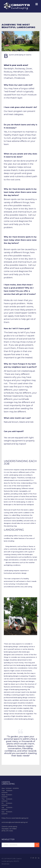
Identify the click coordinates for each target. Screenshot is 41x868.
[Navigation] (37, 4)
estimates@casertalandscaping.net (15, 822)
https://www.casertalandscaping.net (15, 818)
